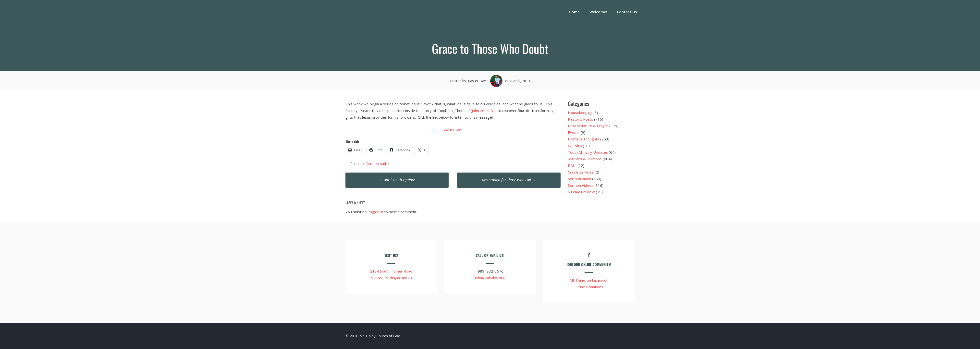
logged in (375, 212)
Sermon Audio (378, 164)
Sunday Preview (581, 192)
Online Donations (589, 287)
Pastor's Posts (581, 119)
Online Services (581, 172)
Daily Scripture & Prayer (588, 126)
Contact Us (627, 12)
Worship (575, 146)
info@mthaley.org (490, 278)
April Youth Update (397, 180)
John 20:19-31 (484, 111)
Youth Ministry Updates (588, 152)
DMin (572, 165)
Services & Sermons (585, 159)
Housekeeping (580, 112)
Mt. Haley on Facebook (589, 280)
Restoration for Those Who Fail (509, 180)
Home (574, 12)
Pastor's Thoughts (584, 139)
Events (574, 132)
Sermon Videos (581, 185)
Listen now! (453, 129)
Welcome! (598, 12)
